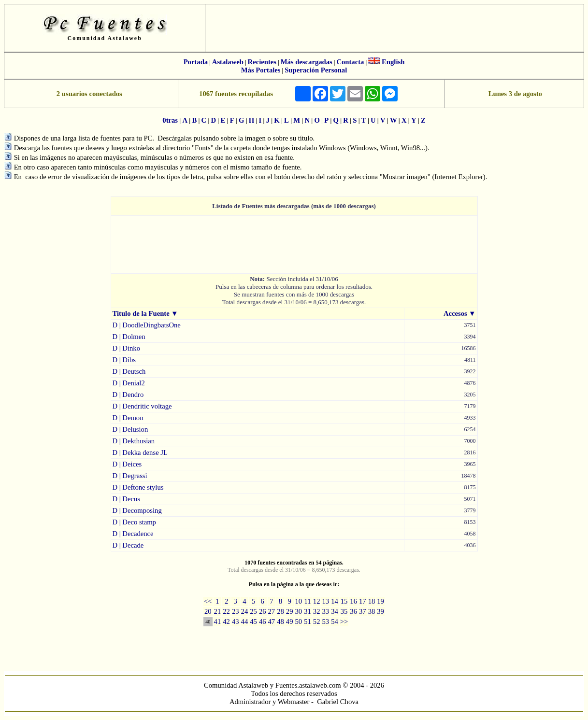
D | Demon (128, 418)
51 (308, 621)
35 (344, 611)
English (393, 62)
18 (372, 601)
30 (299, 611)
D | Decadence (133, 534)
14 (335, 601)
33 (325, 611)
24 (245, 611)
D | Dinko (127, 348)
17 (363, 601)
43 (236, 621)
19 (380, 601)
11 (307, 601)
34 (335, 611)
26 (263, 611)
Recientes (262, 62)
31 (308, 611)
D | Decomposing (137, 510)
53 (325, 621)
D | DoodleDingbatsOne (147, 325)
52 (317, 621)
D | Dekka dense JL (140, 452)
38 (372, 611)
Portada (196, 62)
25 (253, 611)
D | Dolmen (129, 337)
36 (353, 611)
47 (272, 621)
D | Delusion (130, 429)
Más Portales (261, 70)
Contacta (350, 62)
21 (218, 611)
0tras (170, 120)
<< (208, 601)
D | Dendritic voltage (142, 406)
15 (344, 601)
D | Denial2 (129, 383)
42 (226, 621)
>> (344, 621)
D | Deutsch (129, 371)
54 (335, 621)
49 (290, 621)
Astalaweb (228, 62)
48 (280, 621)
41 (218, 621)
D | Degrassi (130, 476)
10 (299, 601)
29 (290, 611)
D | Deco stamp (134, 522)
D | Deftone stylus (138, 487)
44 (245, 621)
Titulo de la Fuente (141, 313)
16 (353, 601)
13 (325, 601)
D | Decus (126, 499)
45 (253, 621)
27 (272, 611)
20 (208, 611)
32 (317, 611)
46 (263, 621)
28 (280, 611)
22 (226, 611)
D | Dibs (124, 360)
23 (236, 611)
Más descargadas (307, 62)
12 (317, 601)
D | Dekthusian (134, 441)
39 (380, 611)
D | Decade (128, 545)
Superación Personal (316, 70)
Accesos (455, 313)
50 (299, 621)
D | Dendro (128, 395)
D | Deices (127, 464)
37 (363, 611)
